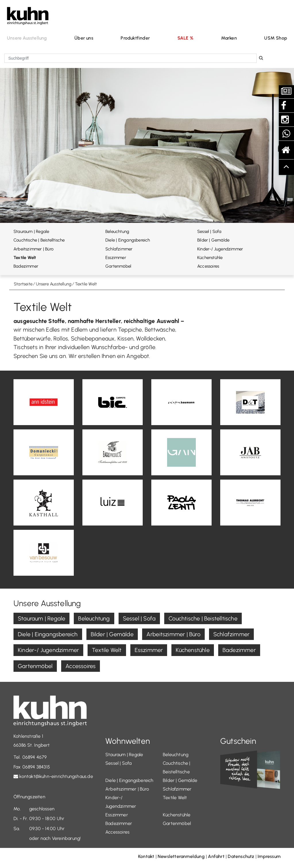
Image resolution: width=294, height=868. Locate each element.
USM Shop (276, 38)
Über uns (84, 38)
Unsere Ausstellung (27, 38)
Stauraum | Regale (31, 231)
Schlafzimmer (119, 249)
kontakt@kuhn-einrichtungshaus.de (56, 776)
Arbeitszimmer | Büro (33, 249)
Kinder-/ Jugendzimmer (220, 249)
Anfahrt (216, 856)
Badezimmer (26, 266)
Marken (229, 38)
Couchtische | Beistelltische (39, 240)
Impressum (269, 856)
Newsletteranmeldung (181, 856)
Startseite (23, 284)
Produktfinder (135, 38)
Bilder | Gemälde (213, 240)
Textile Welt (25, 258)
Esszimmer (116, 258)
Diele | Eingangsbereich (128, 240)
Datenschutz (241, 856)
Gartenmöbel (118, 266)
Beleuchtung (117, 231)
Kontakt (146, 856)
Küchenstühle (210, 258)
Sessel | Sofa (209, 231)
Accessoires (208, 266)
